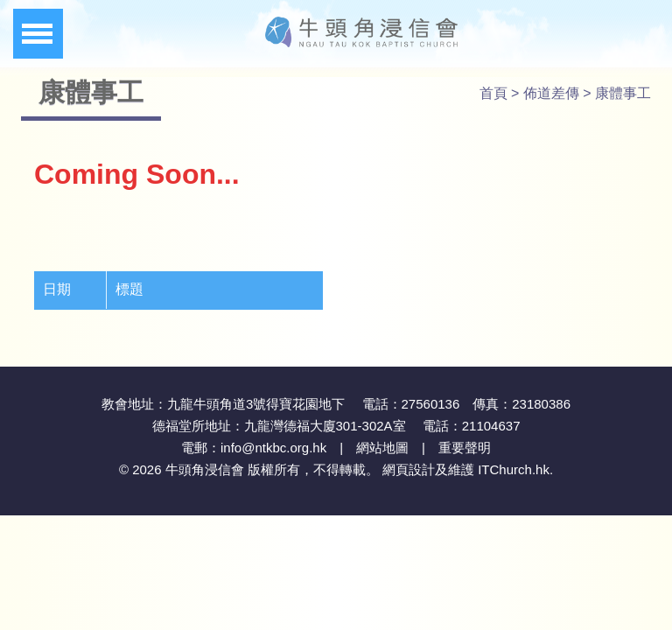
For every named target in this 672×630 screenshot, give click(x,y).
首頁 (493, 93)
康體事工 (623, 93)
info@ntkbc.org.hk (273, 448)
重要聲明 (465, 448)
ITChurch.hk (514, 469)
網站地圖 (382, 448)
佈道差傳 (551, 93)
